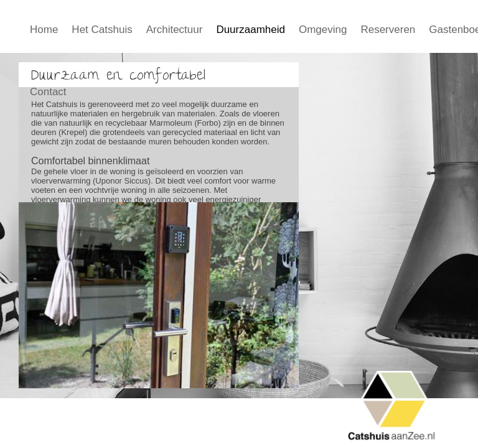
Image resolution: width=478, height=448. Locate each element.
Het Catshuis (102, 30)
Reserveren (388, 30)
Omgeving (323, 30)
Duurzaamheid (251, 30)
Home (44, 30)
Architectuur (175, 30)
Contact (48, 92)
